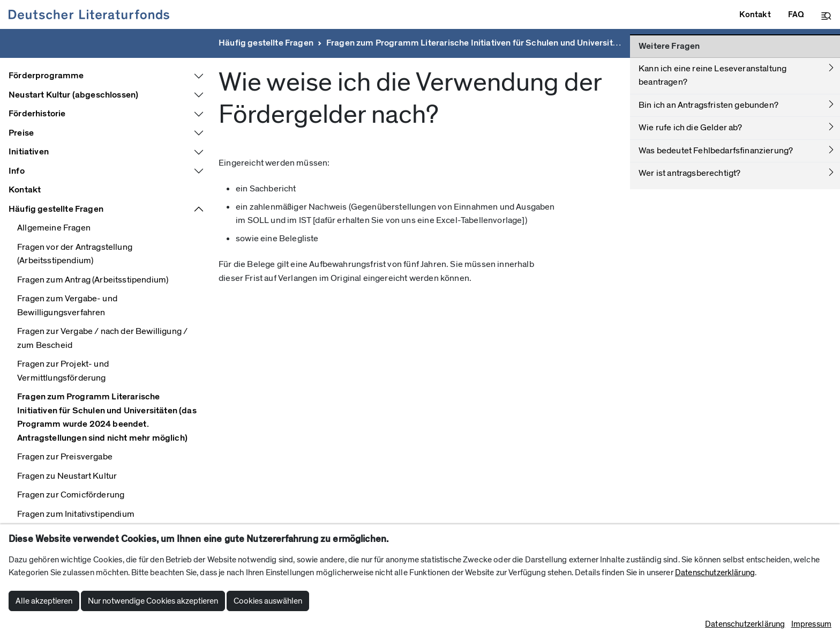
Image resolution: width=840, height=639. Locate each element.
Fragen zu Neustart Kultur (67, 476)
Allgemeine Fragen (54, 228)
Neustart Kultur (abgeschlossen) (73, 95)
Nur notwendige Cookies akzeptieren (153, 601)
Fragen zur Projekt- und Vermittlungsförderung (63, 371)
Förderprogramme (46, 76)
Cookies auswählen (268, 601)
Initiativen (29, 152)
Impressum (811, 624)
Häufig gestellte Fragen (266, 43)
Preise (21, 133)
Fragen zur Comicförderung (71, 495)
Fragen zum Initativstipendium (76, 514)
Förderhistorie (37, 114)
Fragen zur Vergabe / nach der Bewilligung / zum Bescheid (102, 338)
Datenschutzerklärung (715, 573)
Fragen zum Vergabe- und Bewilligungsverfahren (67, 306)
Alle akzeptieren (44, 601)
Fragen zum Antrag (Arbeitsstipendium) (93, 280)
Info (17, 171)
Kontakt (25, 190)
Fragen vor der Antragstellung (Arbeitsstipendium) (75, 254)
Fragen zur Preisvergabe (65, 457)
